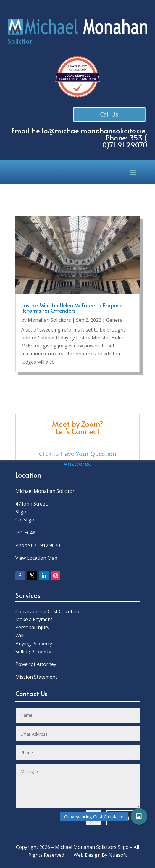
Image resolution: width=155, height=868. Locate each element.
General (115, 320)
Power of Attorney (36, 664)
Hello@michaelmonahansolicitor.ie (88, 131)
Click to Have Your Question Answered (78, 459)
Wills (21, 636)
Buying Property (34, 644)
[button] (139, 816)
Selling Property (33, 652)
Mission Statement (37, 677)
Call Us (111, 114)
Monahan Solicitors (49, 320)
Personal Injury (32, 627)
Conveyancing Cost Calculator (48, 611)
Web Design (87, 855)
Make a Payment (34, 619)
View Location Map (36, 558)
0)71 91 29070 (125, 145)
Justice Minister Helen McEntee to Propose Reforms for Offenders (72, 308)
